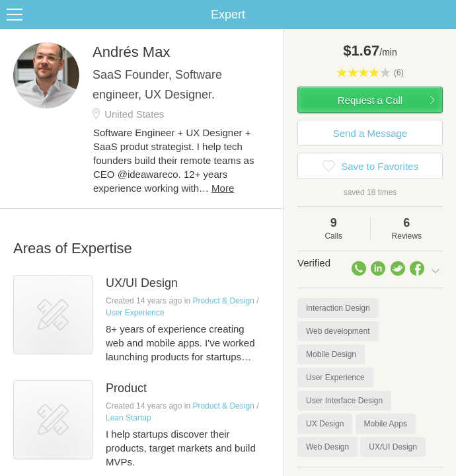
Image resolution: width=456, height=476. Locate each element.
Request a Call (370, 100)
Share (443, 15)
